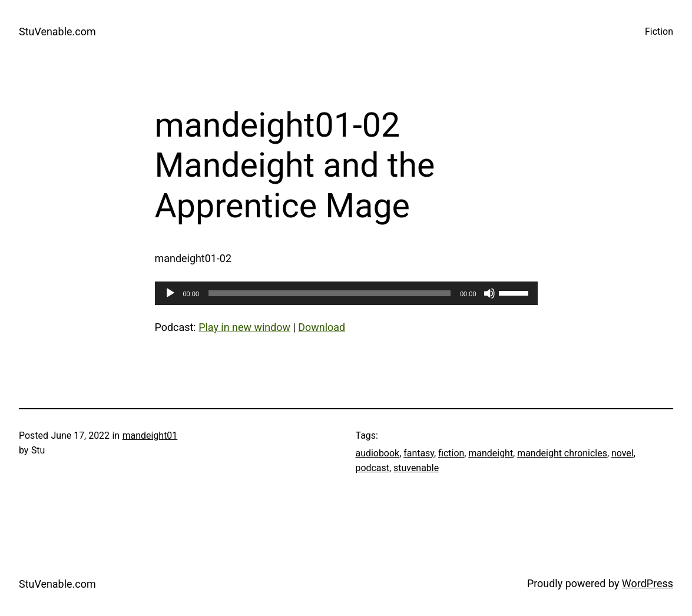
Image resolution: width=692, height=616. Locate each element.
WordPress (648, 583)
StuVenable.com (57, 32)
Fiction (659, 32)
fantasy (419, 453)
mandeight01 (150, 435)
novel (623, 453)
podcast (373, 468)
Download (322, 327)
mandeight (491, 453)
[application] (346, 293)
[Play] (170, 293)
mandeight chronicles (562, 453)
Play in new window (244, 327)
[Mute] (489, 293)
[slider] (330, 293)
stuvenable (416, 468)
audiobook (378, 453)
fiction (451, 453)
